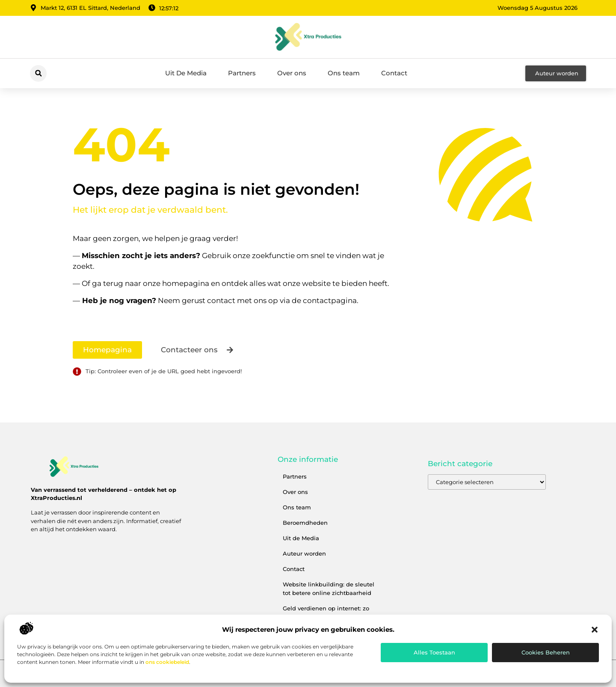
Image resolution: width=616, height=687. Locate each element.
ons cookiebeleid (167, 662)
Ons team (344, 73)
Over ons (292, 73)
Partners (242, 73)
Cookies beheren (546, 652)
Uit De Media (186, 73)
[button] (595, 630)
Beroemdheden (305, 523)
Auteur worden (304, 553)
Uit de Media (301, 538)
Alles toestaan (434, 652)
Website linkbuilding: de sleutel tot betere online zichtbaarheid (329, 589)
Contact (394, 73)
